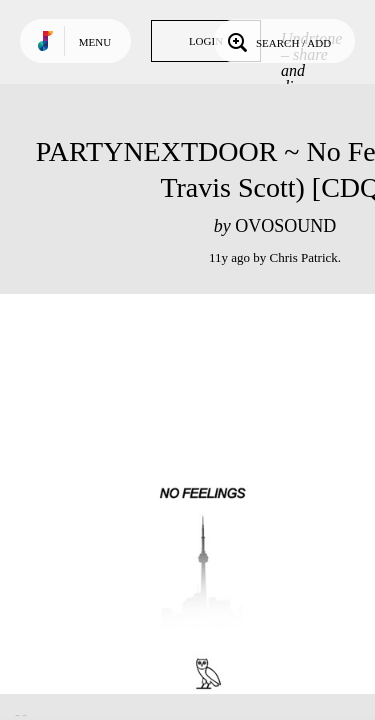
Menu (95, 42)
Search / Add (277, 41)
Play (200, 494)
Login (206, 41)
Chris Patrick (304, 257)
